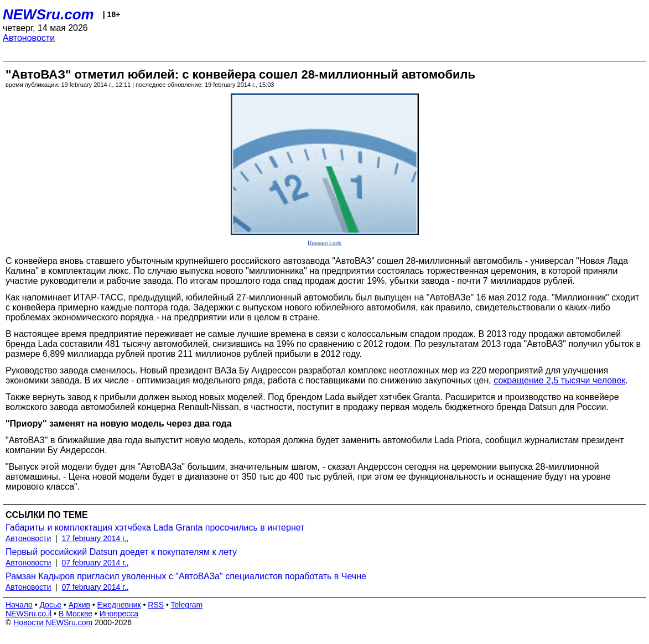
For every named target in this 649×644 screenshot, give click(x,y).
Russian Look (324, 243)
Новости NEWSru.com (53, 622)
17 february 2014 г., (95, 538)
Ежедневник (119, 605)
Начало (19, 605)
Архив (79, 605)
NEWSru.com (48, 14)
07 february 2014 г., (95, 563)
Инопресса (119, 614)
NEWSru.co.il (28, 614)
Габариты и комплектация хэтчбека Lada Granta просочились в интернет (155, 528)
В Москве (76, 614)
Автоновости (29, 38)
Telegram (187, 605)
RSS (156, 605)
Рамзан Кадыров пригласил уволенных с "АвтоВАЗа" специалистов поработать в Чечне (186, 576)
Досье (50, 605)
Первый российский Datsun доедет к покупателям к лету (121, 552)
